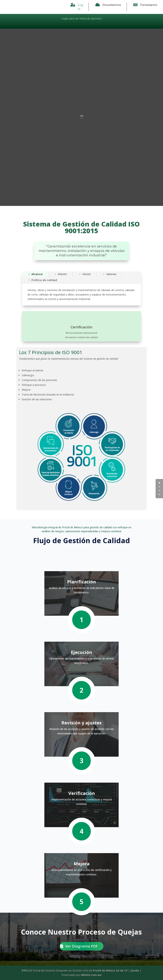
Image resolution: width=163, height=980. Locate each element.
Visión (85, 274)
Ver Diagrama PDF (81, 946)
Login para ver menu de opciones (81, 18)
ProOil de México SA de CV (110, 970)
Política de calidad (42, 280)
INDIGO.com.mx (91, 975)
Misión (60, 274)
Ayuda (135, 970)
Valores (109, 274)
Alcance (35, 274)
